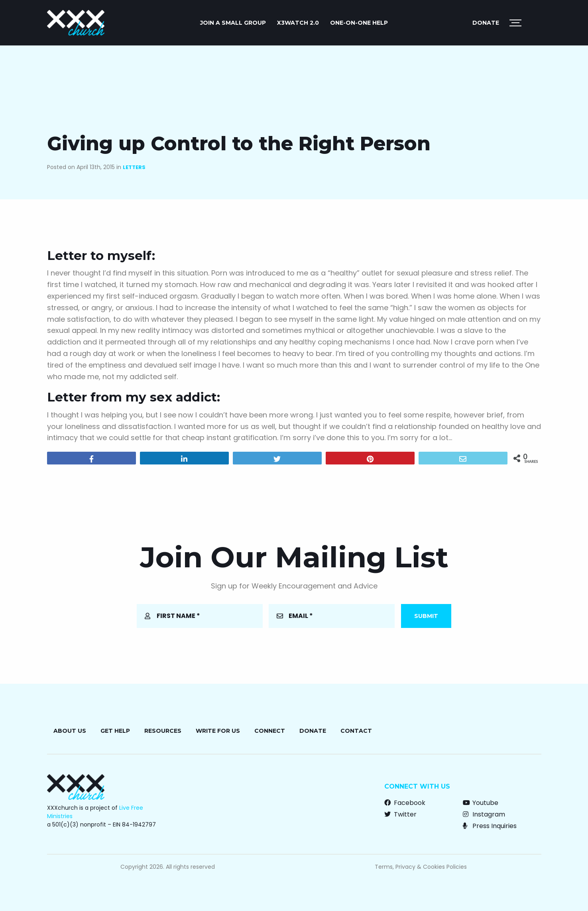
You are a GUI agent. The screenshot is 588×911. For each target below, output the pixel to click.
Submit (426, 616)
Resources (163, 731)
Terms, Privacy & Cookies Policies (421, 867)
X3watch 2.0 (298, 23)
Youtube (481, 803)
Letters (134, 167)
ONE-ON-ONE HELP (359, 23)
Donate (486, 23)
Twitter (400, 814)
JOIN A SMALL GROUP (233, 23)
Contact (356, 731)
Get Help (115, 731)
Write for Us (218, 731)
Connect (270, 731)
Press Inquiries (490, 826)
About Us (70, 731)
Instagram (484, 814)
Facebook (405, 803)
